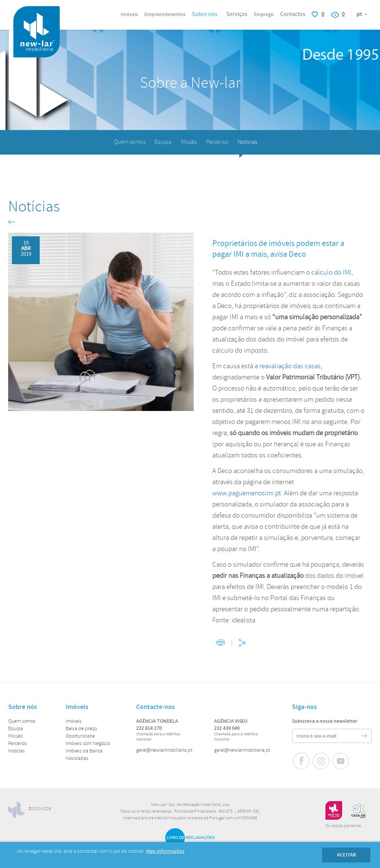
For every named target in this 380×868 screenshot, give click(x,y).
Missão (189, 142)
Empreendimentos (165, 14)
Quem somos (130, 142)
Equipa (163, 142)
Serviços (237, 14)
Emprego (264, 14)
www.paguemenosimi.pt (247, 493)
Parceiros (217, 142)
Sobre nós (205, 14)
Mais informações (165, 851)
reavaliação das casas (290, 366)
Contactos (293, 14)
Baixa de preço (81, 729)
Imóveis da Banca (84, 751)
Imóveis (74, 721)
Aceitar (346, 855)
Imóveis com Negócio (88, 744)
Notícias (247, 142)
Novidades (77, 759)
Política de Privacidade (195, 812)
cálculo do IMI (331, 273)
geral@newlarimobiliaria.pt (164, 750)
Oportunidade (80, 736)
